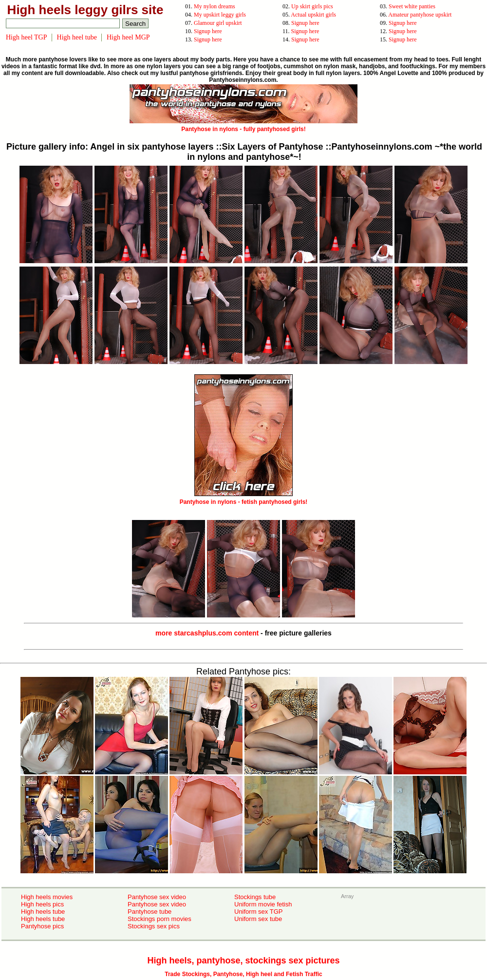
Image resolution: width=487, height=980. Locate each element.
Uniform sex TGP (258, 912)
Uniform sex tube (258, 919)
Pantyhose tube (150, 912)
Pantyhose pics (42, 926)
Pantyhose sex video (157, 897)
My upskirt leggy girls (220, 15)
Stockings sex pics (154, 926)
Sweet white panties (412, 6)
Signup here (305, 23)
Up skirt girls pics (312, 6)
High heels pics (42, 904)
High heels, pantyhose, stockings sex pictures (243, 961)
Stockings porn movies (159, 919)
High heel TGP (27, 37)
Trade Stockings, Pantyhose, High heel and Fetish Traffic (243, 974)
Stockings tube (255, 897)
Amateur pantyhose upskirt (420, 15)
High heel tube (77, 37)
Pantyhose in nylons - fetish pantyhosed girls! (244, 499)
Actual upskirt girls (313, 15)
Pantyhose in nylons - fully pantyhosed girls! (243, 126)
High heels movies (47, 897)
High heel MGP (128, 37)
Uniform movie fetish (263, 904)
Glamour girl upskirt (218, 23)
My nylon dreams (215, 6)
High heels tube (43, 912)
